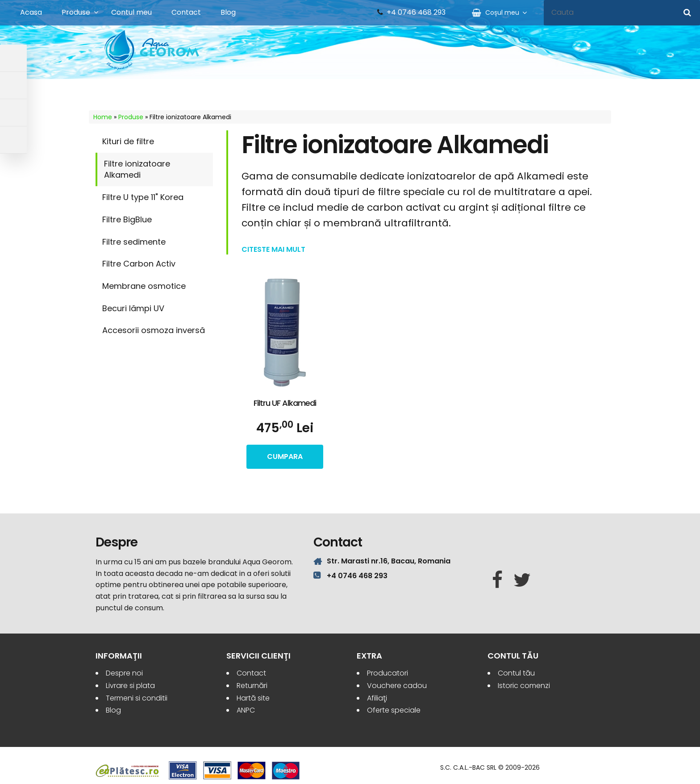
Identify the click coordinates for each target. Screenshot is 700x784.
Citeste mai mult (273, 250)
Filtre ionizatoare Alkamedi (137, 169)
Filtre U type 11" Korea (143, 197)
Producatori (387, 673)
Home (103, 117)
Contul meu (131, 12)
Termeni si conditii (137, 698)
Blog (228, 12)
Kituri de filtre (128, 141)
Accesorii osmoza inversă (154, 330)
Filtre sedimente (134, 242)
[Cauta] (687, 13)
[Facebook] (497, 580)
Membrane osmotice (144, 286)
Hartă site (253, 698)
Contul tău (516, 673)
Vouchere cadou (397, 686)
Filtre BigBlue (127, 219)
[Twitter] (522, 580)
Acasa (31, 12)
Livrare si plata (130, 686)
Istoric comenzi (524, 686)
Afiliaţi (377, 698)
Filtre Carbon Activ (139, 264)
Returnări (252, 686)
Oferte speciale (394, 710)
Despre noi (124, 673)
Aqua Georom (152, 50)
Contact (186, 12)
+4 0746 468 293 (416, 13)
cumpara (285, 457)
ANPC (246, 710)
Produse (76, 12)
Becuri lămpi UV (133, 308)
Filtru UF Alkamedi (285, 403)
